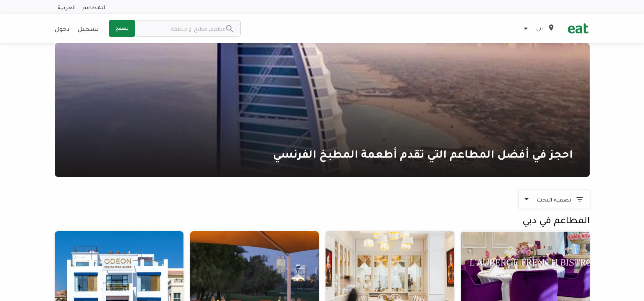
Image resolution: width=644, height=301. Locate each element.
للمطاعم (94, 7)
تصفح (122, 28)
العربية (67, 7)
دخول (62, 28)
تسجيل (88, 28)
